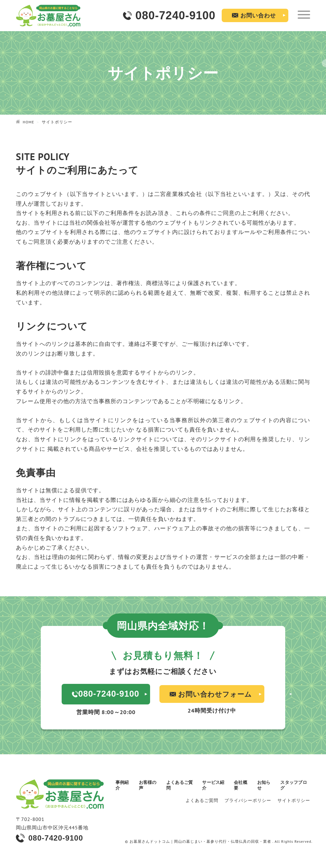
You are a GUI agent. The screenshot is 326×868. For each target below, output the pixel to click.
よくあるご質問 (202, 800)
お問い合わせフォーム (217, 694)
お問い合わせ (258, 15)
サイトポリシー (294, 800)
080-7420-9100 (56, 836)
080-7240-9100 (175, 15)
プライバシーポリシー (248, 800)
